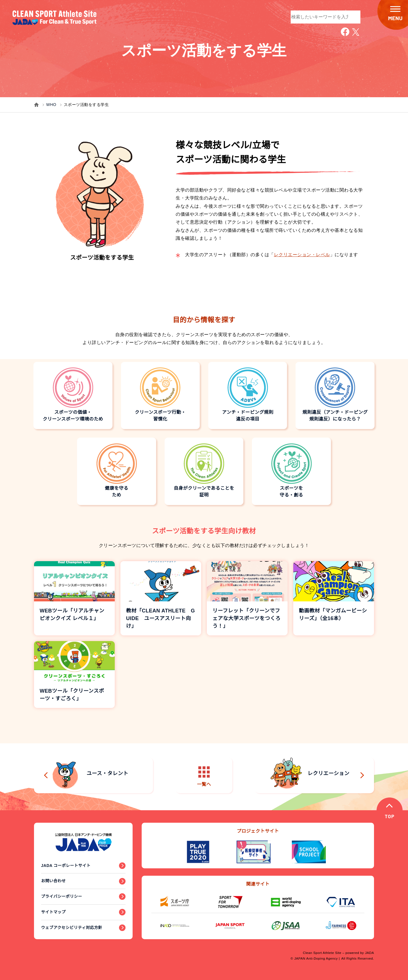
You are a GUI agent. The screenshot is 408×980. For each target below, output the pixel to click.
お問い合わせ (53, 881)
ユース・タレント (89, 774)
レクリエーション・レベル (302, 255)
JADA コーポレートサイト (66, 866)
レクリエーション (310, 774)
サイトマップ (53, 912)
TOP (390, 817)
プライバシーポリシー (62, 896)
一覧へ (204, 777)
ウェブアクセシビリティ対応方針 (72, 928)
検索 (353, 16)
